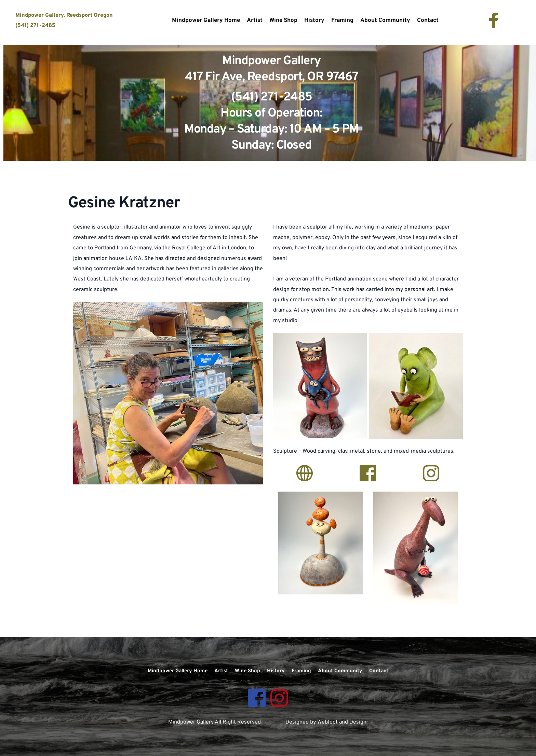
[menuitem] (206, 21)
